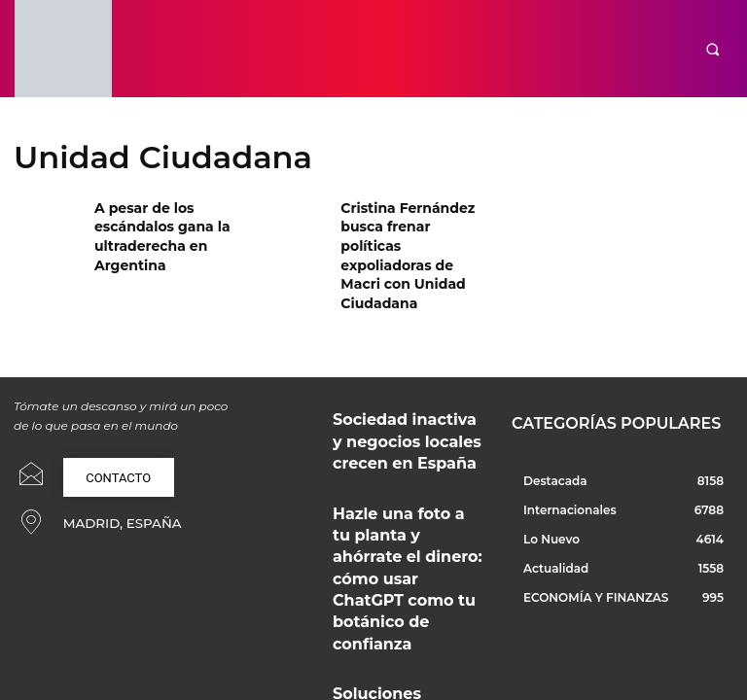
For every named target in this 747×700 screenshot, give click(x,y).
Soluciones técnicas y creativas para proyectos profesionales (393, 532)
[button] (712, 49)
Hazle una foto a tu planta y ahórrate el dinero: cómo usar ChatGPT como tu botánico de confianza (408, 456)
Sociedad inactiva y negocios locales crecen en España (405, 374)
